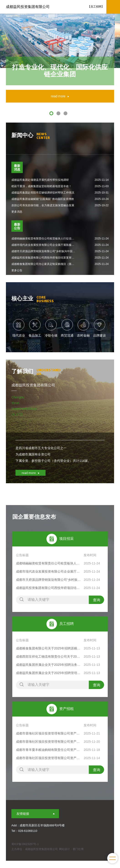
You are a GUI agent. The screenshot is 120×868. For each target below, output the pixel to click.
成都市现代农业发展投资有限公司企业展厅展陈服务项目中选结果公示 (49, 571)
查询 (97, 600)
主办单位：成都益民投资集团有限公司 (35, 849)
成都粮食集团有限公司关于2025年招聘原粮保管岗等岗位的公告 (49, 648)
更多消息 (17, 212)
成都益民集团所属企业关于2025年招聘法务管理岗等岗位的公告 (49, 665)
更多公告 (17, 270)
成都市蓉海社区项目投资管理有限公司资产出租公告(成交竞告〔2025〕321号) (49, 742)
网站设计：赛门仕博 (71, 849)
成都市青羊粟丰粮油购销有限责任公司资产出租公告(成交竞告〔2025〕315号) (49, 750)
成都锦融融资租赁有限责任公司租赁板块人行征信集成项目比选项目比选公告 (49, 563)
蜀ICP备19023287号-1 (25, 844)
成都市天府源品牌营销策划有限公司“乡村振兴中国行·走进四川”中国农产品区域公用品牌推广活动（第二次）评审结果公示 (49, 580)
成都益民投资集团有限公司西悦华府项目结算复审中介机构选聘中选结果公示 (49, 588)
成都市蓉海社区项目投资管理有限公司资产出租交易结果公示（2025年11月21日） (49, 733)
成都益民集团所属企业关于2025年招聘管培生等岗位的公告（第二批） (49, 673)
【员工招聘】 (96, 7)
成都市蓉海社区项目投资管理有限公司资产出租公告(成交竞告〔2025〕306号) (49, 758)
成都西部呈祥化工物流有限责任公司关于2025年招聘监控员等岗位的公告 (49, 657)
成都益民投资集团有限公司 (28, 7)
